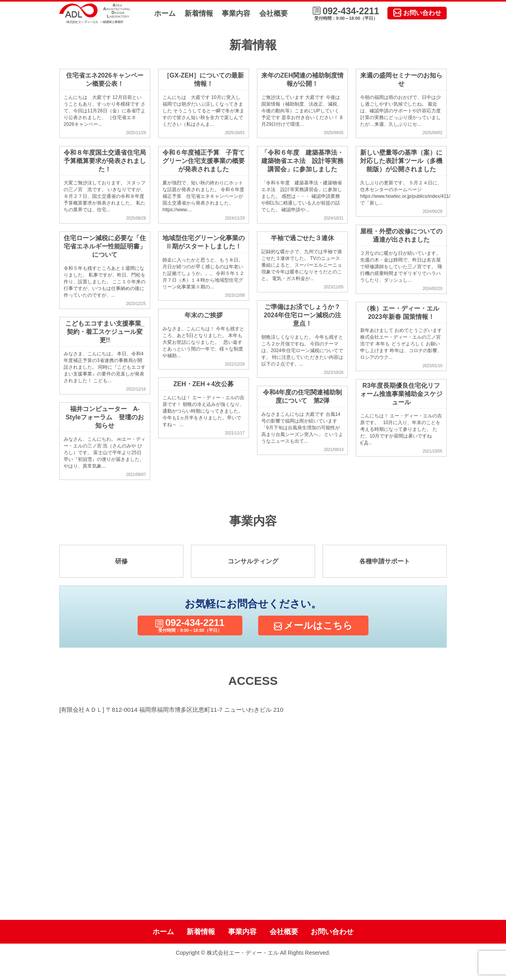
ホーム (165, 13)
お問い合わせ (417, 13)
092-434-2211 (346, 14)
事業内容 (236, 13)
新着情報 (199, 13)
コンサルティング (253, 561)
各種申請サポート (385, 561)
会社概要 (274, 13)
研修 (121, 561)
